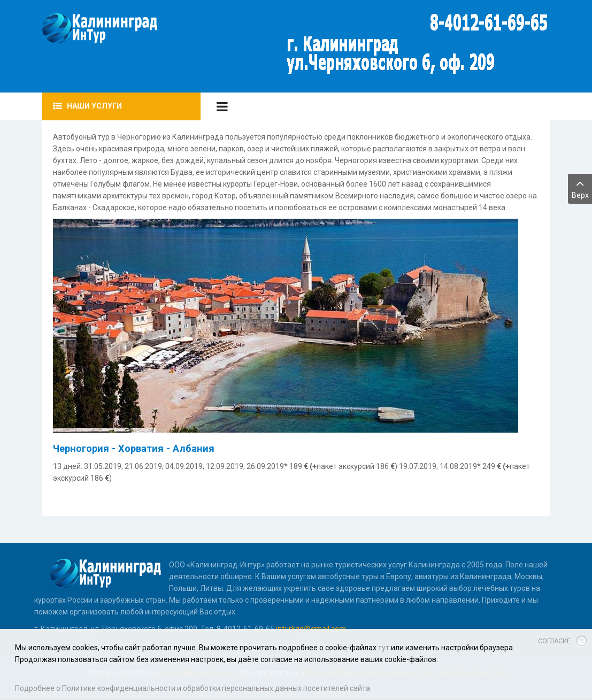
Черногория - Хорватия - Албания (134, 448)
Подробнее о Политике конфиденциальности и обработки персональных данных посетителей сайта (193, 688)
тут (384, 648)
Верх (580, 188)
